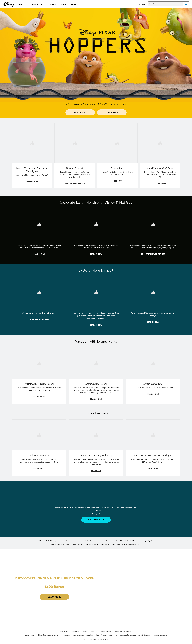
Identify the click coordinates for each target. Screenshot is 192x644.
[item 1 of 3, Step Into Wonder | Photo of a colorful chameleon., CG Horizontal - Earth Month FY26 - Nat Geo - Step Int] (39, 233)
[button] (143, 4)
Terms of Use (30, 634)
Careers (84, 630)
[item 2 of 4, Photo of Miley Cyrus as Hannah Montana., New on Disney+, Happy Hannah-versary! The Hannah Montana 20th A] (75, 155)
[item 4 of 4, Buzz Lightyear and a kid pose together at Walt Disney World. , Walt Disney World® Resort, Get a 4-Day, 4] (160, 155)
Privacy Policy (66, 634)
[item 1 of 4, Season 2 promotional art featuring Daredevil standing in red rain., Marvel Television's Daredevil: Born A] (32, 155)
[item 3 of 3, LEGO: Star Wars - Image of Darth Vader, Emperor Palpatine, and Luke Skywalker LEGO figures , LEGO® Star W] (153, 446)
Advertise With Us (105, 630)
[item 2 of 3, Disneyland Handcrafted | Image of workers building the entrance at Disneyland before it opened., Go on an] (96, 303)
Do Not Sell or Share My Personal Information (135, 634)
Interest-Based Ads (160, 634)
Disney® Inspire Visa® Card (123, 630)
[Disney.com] (8, 4)
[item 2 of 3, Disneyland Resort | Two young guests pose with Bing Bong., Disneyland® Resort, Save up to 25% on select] (96, 375)
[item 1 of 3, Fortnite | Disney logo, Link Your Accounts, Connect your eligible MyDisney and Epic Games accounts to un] (39, 446)
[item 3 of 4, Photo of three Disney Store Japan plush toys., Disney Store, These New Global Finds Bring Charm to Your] (117, 155)
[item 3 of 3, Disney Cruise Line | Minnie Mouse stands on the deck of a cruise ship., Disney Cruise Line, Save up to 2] (153, 375)
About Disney (64, 630)
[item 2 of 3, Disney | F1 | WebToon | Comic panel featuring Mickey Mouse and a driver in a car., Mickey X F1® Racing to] (96, 446)
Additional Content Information (48, 634)
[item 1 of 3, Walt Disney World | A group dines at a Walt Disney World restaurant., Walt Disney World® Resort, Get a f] (39, 375)
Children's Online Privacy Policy (106, 634)
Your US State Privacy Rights (83, 634)
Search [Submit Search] (186, 4)
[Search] (166, 4)
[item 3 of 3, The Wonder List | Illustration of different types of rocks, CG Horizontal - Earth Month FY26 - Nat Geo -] (153, 233)
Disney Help (75, 630)
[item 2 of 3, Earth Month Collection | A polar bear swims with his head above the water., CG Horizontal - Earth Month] (96, 233)
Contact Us (93, 630)
